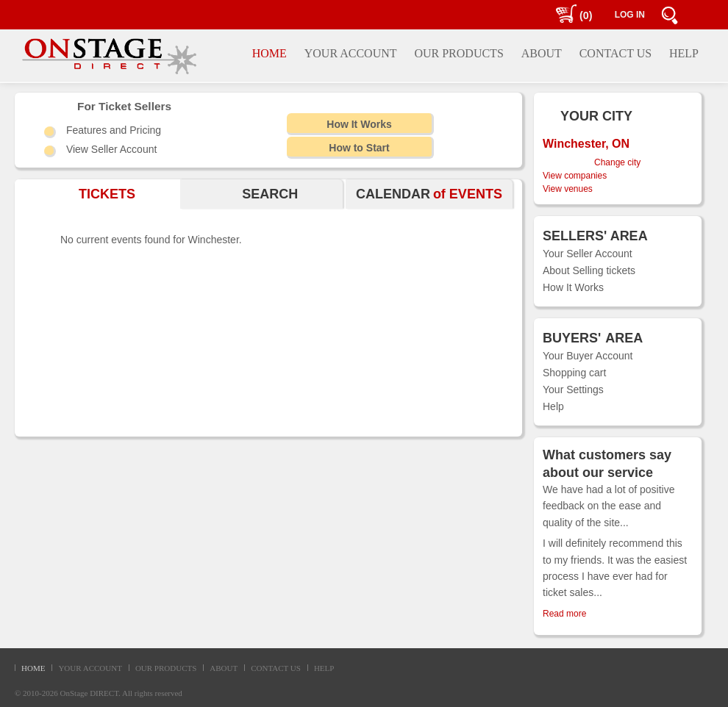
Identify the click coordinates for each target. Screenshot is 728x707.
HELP (324, 668)
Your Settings (573, 390)
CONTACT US (276, 668)
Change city (617, 162)
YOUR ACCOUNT (90, 668)
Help (553, 406)
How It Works (573, 287)
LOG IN (630, 15)
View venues (568, 189)
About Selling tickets (589, 270)
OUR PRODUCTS (166, 668)
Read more (564, 614)
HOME (33, 668)
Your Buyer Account (588, 356)
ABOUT (224, 668)
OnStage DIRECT (90, 693)
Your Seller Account (588, 254)
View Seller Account (111, 149)
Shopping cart (574, 373)
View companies (575, 176)
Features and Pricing (114, 130)
